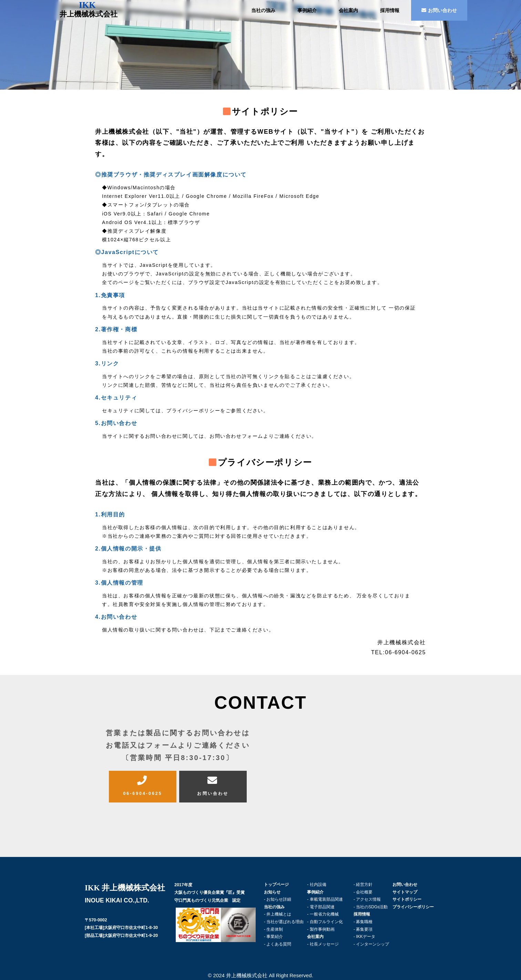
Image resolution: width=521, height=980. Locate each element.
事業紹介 (275, 937)
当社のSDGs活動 (372, 907)
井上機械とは (279, 914)
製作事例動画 (322, 929)
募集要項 (364, 929)
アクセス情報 (368, 899)
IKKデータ (365, 937)
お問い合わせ (439, 10)
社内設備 (318, 885)
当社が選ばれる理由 (285, 922)
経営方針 (364, 885)
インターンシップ (372, 944)
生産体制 (275, 929)
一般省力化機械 (324, 914)
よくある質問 (279, 944)
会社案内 (348, 10)
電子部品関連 (322, 907)
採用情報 (390, 10)
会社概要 (364, 892)
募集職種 (364, 922)
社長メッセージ (324, 944)
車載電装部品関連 (326, 899)
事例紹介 (307, 10)
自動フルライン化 (326, 922)
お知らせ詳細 (279, 899)
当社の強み (263, 10)
